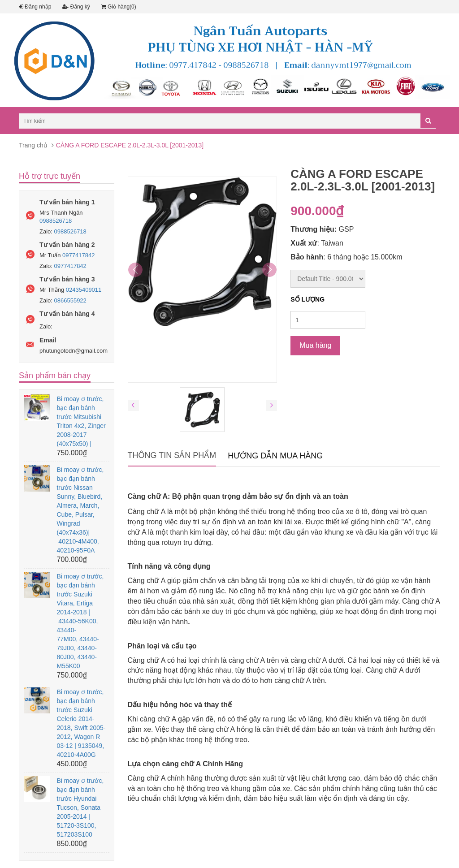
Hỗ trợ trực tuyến (50, 176)
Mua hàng (315, 345)
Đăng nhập (35, 7)
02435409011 (84, 290)
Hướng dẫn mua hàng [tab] (275, 456)
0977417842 (78, 255)
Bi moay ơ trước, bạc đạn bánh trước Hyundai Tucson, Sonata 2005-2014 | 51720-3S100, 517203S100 (80, 808)
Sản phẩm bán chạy (55, 376)
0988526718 (56, 221)
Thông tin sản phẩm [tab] (172, 455)
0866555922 (70, 300)
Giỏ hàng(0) (119, 7)
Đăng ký (76, 7)
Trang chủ (33, 145)
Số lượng (307, 299)
